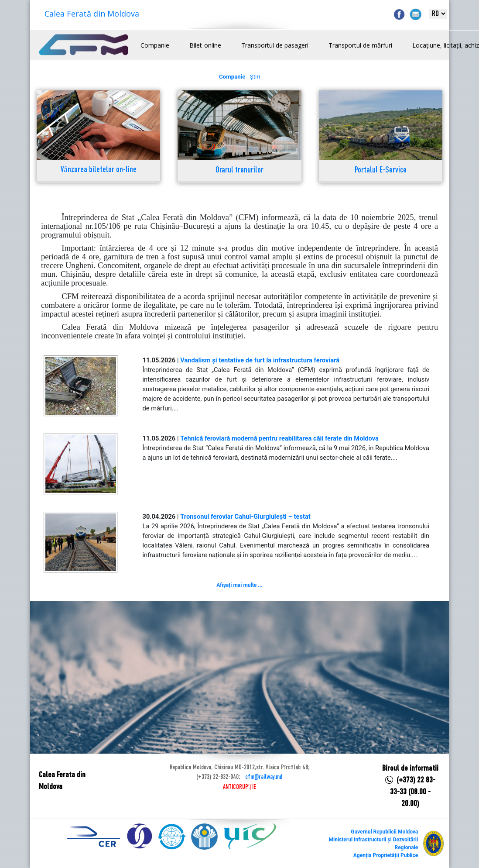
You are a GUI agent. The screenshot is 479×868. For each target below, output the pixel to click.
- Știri (239, 77)
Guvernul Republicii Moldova (384, 832)
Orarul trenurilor (239, 170)
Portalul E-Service (381, 170)
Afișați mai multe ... (239, 585)
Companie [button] (155, 45)
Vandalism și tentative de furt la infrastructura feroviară (260, 360)
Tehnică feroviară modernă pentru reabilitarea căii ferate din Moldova (279, 438)
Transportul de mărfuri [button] (360, 45)
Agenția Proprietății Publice (386, 855)
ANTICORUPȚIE (239, 787)
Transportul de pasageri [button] (275, 45)
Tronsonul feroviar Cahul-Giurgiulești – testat (245, 517)
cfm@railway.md (264, 777)
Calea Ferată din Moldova (92, 14)
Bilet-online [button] (205, 45)
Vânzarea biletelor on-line (99, 170)
